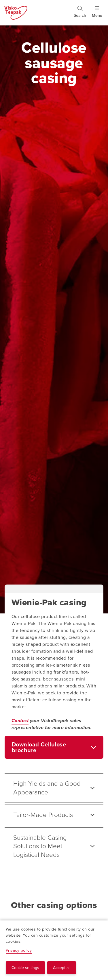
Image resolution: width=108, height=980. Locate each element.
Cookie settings (25, 968)
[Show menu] (97, 14)
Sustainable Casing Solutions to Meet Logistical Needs (40, 846)
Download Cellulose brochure (39, 747)
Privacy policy (19, 950)
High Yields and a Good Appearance (47, 788)
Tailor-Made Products (43, 815)
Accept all (62, 968)
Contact (20, 721)
